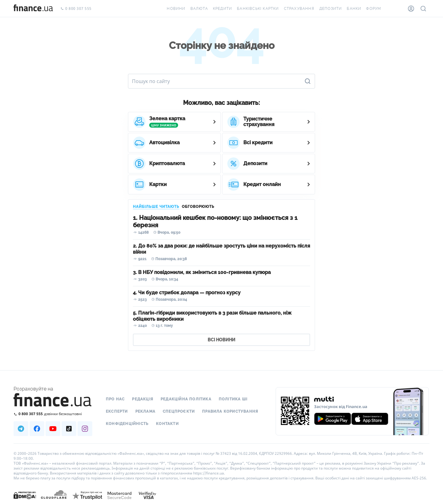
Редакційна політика (186, 399)
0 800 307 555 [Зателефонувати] (76, 9)
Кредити (222, 9)
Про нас (115, 399)
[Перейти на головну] (33, 9)
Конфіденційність (127, 424)
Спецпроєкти (179, 411)
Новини (176, 9)
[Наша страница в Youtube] (53, 429)
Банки (354, 9)
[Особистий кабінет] (411, 9)
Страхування (299, 9)
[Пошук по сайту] (423, 9)
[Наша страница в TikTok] (69, 429)
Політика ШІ (233, 399)
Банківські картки (258, 9)
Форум (374, 9)
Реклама (145, 411)
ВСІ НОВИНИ (221, 340)
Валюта (199, 9)
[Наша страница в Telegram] (21, 429)
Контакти (167, 424)
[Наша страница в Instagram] (85, 429)
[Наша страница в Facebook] (37, 429)
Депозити (331, 9)
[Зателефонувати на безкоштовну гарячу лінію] (53, 414)
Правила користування (230, 411)
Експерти (117, 411)
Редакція (143, 399)
